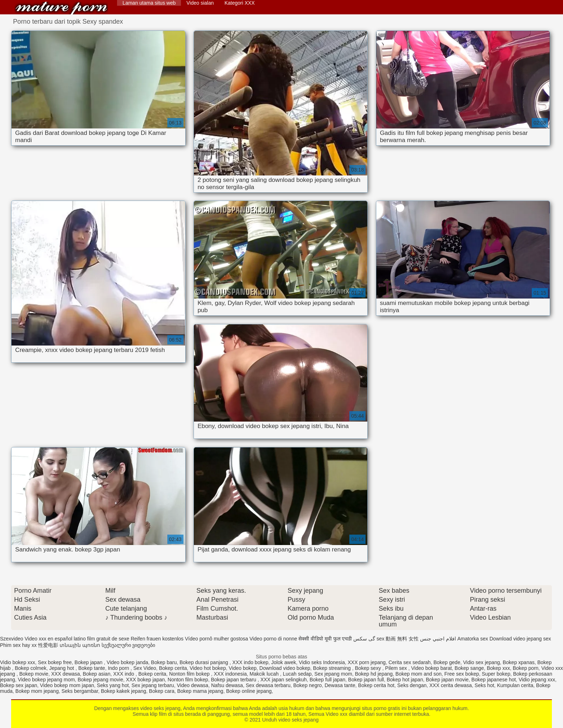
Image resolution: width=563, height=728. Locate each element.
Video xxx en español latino (55, 639)
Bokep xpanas (519, 662)
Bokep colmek (31, 668)
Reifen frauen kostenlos (157, 639)
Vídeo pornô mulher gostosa (217, 639)
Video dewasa (192, 685)
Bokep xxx (499, 668)
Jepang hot (62, 668)
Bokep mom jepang (37, 691)
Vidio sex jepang (481, 662)
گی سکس (364, 639)
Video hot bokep (208, 668)
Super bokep (496, 674)
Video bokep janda (127, 662)
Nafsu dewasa (227, 685)
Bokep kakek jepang (124, 691)
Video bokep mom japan (67, 685)
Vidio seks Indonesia (322, 662)
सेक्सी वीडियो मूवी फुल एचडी (325, 639)
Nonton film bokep (190, 674)
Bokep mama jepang (200, 691)
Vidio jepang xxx (537, 680)
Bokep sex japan (19, 685)
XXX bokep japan (145, 680)
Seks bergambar (80, 691)
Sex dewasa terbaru (268, 685)
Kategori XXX (239, 3)
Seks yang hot (113, 685)
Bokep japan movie (447, 680)
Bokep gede (447, 662)
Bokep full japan (327, 680)
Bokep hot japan (405, 680)
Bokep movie (34, 674)
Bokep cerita (173, 668)
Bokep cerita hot (376, 685)
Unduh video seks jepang (61, 8)
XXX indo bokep (250, 662)
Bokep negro (308, 685)
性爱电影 (48, 645)
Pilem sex (397, 668)
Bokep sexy (369, 668)
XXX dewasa (65, 674)
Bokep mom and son (418, 674)
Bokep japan (89, 662)
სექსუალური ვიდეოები (129, 645)
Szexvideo (12, 639)
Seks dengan (412, 685)
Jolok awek (283, 662)
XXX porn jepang (367, 662)
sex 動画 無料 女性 (398, 639)
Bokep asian (96, 674)
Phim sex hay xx (18, 645)
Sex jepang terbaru (153, 685)
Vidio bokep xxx (18, 662)
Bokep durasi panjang (204, 662)
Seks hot (484, 685)
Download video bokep (285, 668)
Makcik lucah (265, 674)
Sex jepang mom (333, 674)
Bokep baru (164, 662)
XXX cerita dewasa (451, 685)
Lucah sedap (297, 674)
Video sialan (200, 3)
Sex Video (145, 668)
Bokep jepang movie (100, 680)
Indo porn (119, 668)
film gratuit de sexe (108, 639)
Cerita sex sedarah (410, 662)
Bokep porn (526, 668)
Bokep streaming (333, 668)
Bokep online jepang (249, 691)
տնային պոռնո (80, 645)
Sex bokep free (55, 662)
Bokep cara (162, 691)
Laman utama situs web (149, 3)
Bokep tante (92, 668)
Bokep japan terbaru (234, 680)
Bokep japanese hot (494, 680)
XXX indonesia (230, 674)
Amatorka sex (473, 639)
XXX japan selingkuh (283, 680)
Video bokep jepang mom (46, 680)
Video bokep (243, 668)
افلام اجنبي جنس (438, 639)
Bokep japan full (366, 680)
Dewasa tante (340, 685)
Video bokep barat (431, 668)
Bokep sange (469, 668)
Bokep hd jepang (374, 674)
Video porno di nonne (273, 639)
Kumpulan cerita (515, 685)
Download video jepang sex (520, 639)
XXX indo (124, 674)
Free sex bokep (462, 674)
